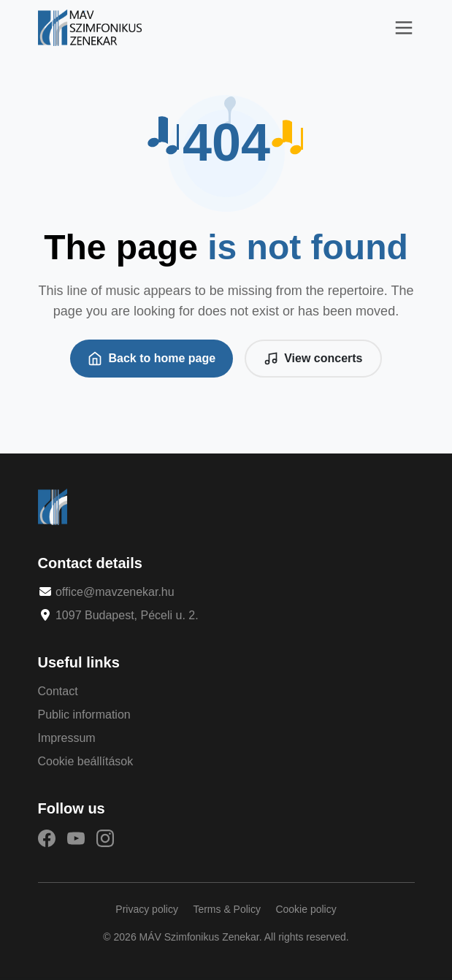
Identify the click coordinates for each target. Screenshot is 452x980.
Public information (84, 715)
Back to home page (152, 359)
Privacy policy (147, 909)
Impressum (67, 738)
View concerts (313, 359)
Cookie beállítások (86, 761)
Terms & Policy (227, 909)
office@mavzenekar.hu (115, 592)
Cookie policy (306, 909)
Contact (58, 691)
